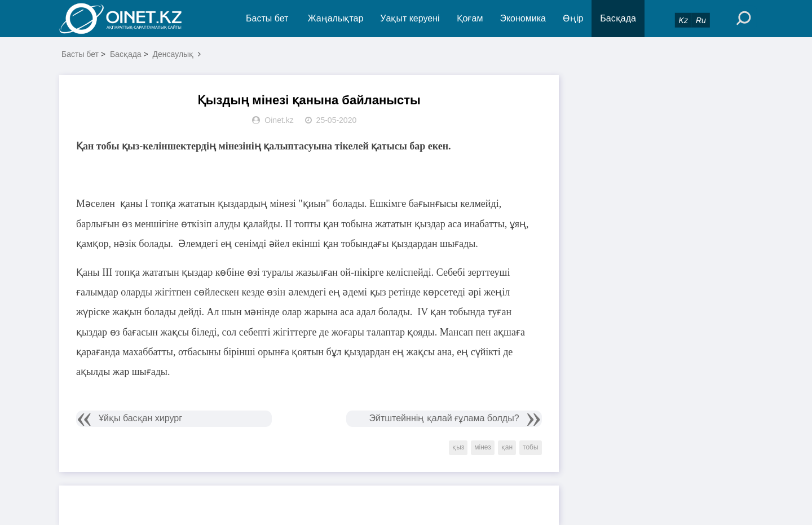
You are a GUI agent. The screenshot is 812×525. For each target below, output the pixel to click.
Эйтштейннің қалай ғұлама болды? (444, 418)
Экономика (523, 18)
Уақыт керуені (410, 18)
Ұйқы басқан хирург (140, 418)
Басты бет (267, 18)
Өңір (573, 18)
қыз (458, 447)
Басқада (618, 18)
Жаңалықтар (336, 18)
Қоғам (470, 18)
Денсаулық (173, 54)
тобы (531, 447)
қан (507, 447)
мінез (482, 447)
